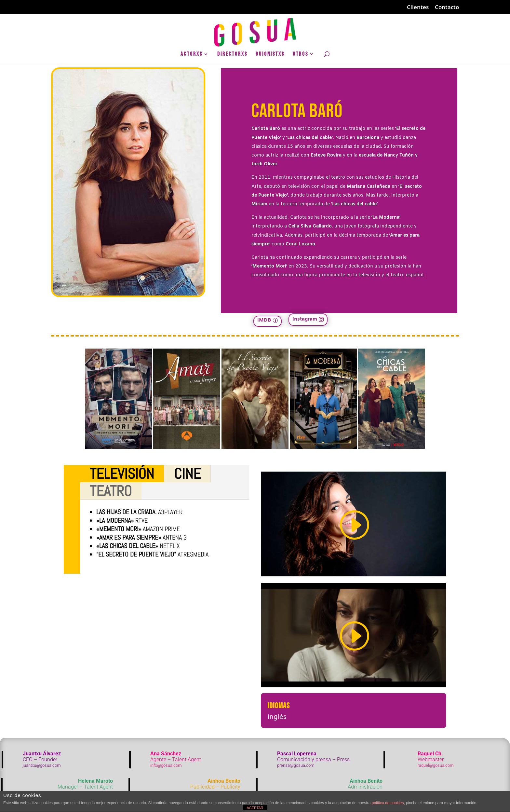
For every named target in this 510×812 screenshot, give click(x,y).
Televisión (122, 474)
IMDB (264, 320)
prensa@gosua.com (296, 765)
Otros (301, 55)
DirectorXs (232, 55)
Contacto (447, 7)
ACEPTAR (255, 808)
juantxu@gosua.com (42, 765)
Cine (187, 474)
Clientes (418, 7)
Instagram (305, 319)
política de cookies (388, 803)
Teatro (111, 491)
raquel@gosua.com (436, 765)
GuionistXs (270, 55)
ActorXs (192, 55)
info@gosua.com (166, 765)
